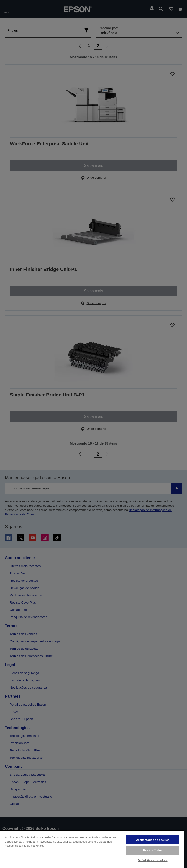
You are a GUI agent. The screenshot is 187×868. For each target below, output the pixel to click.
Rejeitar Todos (153, 850)
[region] (92, 849)
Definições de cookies (153, 860)
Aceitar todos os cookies (153, 840)
